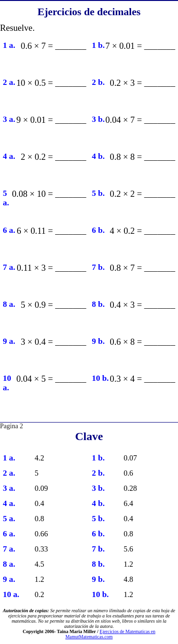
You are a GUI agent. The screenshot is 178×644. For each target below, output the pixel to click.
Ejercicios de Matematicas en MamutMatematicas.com (111, 634)
